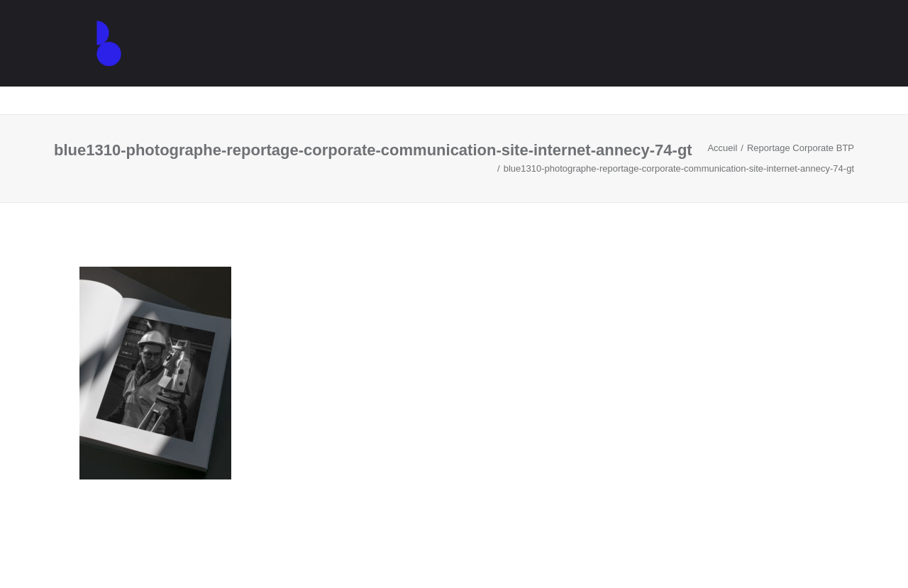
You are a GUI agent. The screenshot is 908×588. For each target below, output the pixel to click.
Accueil (722, 148)
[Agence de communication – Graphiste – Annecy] (92, 57)
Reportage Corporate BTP (801, 148)
